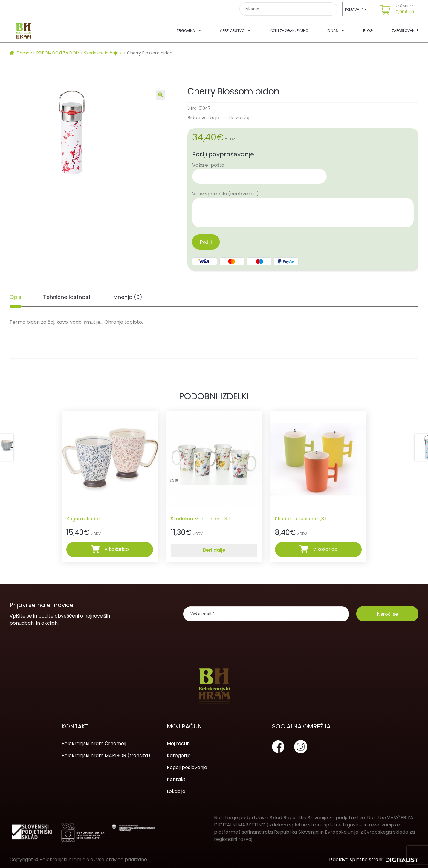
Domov (24, 53)
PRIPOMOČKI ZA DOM (58, 53)
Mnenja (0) (128, 297)
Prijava (352, 9)
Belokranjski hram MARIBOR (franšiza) (106, 755)
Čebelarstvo (232, 31)
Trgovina (186, 31)
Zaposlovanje (405, 31)
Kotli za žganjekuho (289, 31)
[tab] (16, 297)
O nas (333, 31)
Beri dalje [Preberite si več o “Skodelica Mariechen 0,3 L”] (214, 550)
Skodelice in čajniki (103, 53)
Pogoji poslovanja (187, 767)
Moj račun (178, 744)
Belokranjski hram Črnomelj (94, 744)
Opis (16, 297)
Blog (368, 31)
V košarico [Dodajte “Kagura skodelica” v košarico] (117, 549)
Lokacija (176, 791)
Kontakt (176, 779)
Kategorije (179, 755)
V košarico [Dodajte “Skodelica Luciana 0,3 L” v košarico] (325, 549)
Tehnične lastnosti (67, 297)
